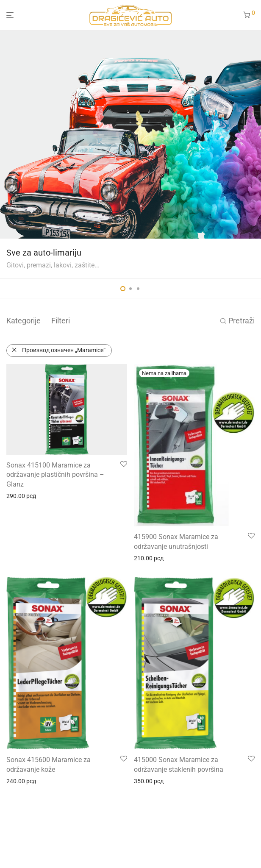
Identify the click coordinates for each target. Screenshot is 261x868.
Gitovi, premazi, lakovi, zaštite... (53, 265)
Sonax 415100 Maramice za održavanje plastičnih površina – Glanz (55, 475)
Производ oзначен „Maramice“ (64, 350)
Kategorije (24, 321)
